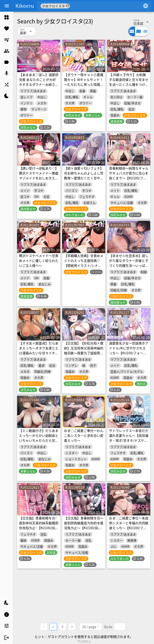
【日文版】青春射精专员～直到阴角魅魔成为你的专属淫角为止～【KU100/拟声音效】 (84, 525)
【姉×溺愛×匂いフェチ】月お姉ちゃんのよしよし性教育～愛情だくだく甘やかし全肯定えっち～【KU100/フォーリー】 (84, 178)
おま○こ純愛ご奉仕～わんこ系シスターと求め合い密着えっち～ (84, 435)
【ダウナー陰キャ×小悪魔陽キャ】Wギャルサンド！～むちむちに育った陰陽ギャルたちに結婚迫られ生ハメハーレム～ (84, 84)
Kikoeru (25, 6)
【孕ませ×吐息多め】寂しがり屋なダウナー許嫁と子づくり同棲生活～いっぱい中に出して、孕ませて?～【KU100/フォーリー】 (129, 265)
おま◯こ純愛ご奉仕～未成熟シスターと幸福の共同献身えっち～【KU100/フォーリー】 (129, 525)
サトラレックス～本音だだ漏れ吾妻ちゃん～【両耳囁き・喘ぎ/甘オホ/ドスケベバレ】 (129, 438)
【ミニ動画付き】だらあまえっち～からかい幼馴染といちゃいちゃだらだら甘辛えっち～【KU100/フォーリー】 (39, 440)
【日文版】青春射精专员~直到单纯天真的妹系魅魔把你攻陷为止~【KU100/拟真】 (39, 525)
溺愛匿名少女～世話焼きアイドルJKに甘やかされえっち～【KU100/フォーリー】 (129, 350)
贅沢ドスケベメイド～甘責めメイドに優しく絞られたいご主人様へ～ (39, 260)
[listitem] (7, 17)
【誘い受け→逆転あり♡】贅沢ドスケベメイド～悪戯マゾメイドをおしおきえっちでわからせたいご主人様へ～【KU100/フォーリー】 (39, 180)
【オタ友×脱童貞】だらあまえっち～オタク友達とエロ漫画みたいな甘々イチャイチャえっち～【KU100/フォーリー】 (39, 353)
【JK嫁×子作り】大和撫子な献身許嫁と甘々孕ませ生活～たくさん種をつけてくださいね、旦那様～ (129, 82)
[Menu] (7, 6)
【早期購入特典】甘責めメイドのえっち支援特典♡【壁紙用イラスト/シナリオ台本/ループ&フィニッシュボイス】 (84, 265)
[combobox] (106, 6)
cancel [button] (68, 6)
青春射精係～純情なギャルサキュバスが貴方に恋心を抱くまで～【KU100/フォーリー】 (129, 175)
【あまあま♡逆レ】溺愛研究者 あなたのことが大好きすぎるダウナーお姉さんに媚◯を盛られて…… (39, 82)
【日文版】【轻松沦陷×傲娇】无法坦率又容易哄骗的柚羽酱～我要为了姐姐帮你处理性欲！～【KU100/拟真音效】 (84, 353)
